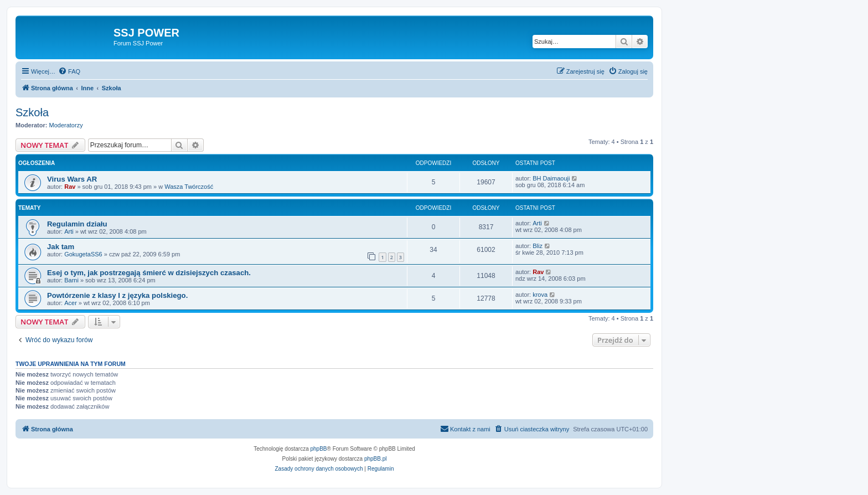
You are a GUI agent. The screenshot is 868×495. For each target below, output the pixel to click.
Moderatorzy (66, 125)
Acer (71, 303)
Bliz (538, 246)
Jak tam (61, 247)
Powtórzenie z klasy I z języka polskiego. (117, 295)
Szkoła (32, 112)
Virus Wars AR (72, 179)
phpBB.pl (376, 459)
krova (540, 295)
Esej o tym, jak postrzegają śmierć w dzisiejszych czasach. (149, 273)
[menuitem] (69, 71)
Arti (69, 231)
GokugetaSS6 (83, 254)
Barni (71, 280)
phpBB (319, 449)
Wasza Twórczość (189, 187)
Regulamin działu (77, 224)
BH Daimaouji (551, 178)
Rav (70, 187)
